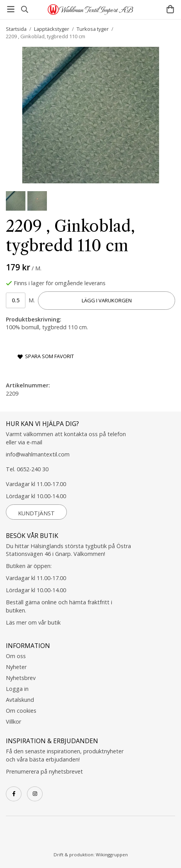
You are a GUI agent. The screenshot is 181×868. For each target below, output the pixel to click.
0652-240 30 (33, 469)
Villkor (13, 722)
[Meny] (11, 9)
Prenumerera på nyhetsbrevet (44, 771)
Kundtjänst (36, 513)
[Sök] (24, 9)
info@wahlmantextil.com (38, 454)
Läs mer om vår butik (33, 622)
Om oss (16, 656)
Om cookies (21, 711)
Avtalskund (20, 700)
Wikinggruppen (112, 855)
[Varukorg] (170, 9)
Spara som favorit (46, 356)
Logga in (17, 689)
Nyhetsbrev (21, 678)
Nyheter (16, 667)
